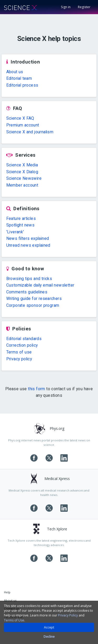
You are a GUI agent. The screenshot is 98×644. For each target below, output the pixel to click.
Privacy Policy (68, 615)
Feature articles (21, 218)
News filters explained (28, 238)
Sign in (66, 7)
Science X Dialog (22, 172)
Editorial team (19, 78)
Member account (22, 185)
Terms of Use (14, 620)
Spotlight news (21, 225)
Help (7, 592)
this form (37, 389)
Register (84, 7)
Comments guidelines (27, 292)
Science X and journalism (30, 132)
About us (15, 72)
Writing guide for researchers (34, 299)
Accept (49, 627)
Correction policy (22, 345)
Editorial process (22, 85)
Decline (49, 637)
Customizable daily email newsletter (40, 285)
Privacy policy (19, 359)
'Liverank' (15, 232)
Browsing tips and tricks (29, 279)
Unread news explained (28, 245)
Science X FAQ (20, 118)
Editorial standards (24, 339)
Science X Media (22, 165)
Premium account (23, 125)
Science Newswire (24, 178)
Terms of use (19, 352)
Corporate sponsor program (33, 305)
